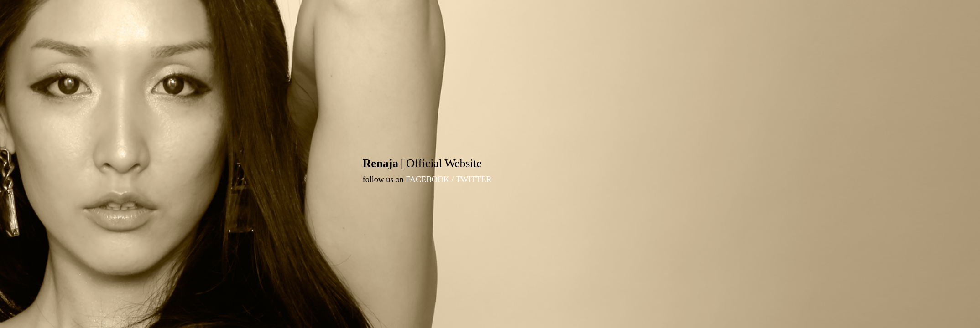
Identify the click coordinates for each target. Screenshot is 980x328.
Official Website (444, 163)
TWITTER (474, 179)
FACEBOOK (427, 179)
